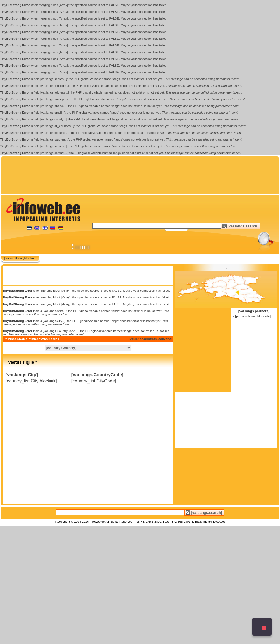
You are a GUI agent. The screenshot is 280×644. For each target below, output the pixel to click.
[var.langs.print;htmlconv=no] (151, 339)
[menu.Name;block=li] (21, 258)
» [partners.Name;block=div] (252, 316)
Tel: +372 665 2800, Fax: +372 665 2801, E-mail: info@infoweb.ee (180, 522)
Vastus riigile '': (23, 362)
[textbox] (167, 226)
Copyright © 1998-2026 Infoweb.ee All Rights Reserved (95, 522)
